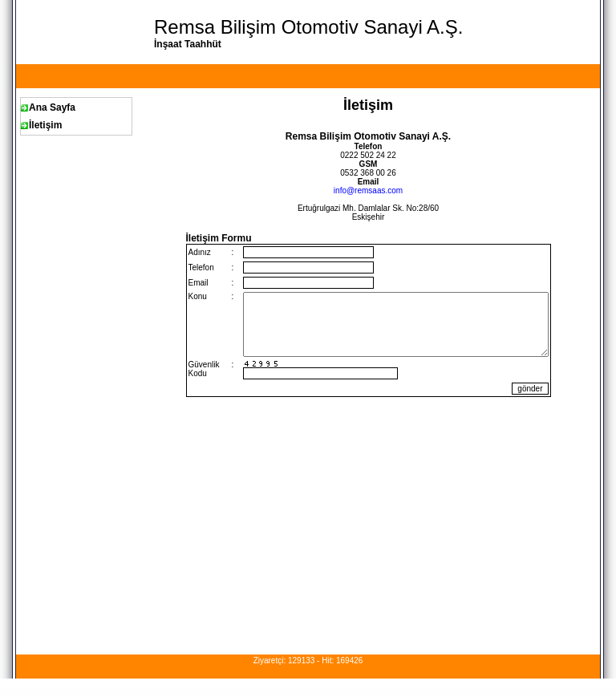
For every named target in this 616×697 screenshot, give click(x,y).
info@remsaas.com (368, 190)
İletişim (45, 125)
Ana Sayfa (52, 107)
